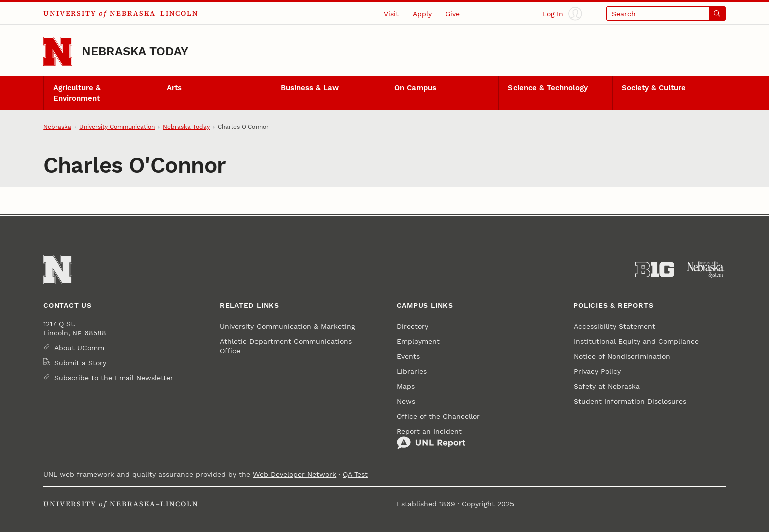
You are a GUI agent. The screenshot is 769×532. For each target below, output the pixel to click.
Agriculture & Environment (77, 93)
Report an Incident (431, 439)
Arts (174, 88)
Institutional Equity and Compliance (636, 341)
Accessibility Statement (614, 326)
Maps (406, 386)
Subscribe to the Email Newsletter (114, 378)
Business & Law (310, 88)
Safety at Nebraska (607, 386)
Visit (391, 14)
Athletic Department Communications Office (286, 346)
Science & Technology (548, 88)
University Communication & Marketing (287, 326)
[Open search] (666, 13)
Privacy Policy (597, 371)
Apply (422, 14)
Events (408, 356)
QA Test (355, 474)
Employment (418, 341)
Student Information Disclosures (630, 401)
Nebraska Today (135, 51)
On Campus (415, 88)
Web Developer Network (295, 474)
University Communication (117, 127)
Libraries (412, 371)
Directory (413, 326)
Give (453, 14)
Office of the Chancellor (438, 416)
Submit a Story (80, 363)
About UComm (79, 348)
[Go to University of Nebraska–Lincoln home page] (58, 51)
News (406, 401)
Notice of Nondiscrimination (622, 356)
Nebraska (57, 127)
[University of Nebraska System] (706, 270)
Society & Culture (654, 88)
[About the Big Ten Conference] (655, 270)
